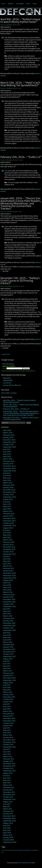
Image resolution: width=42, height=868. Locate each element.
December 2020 (9, 573)
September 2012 (10, 771)
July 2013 (7, 749)
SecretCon (7, 383)
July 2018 (7, 633)
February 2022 (9, 542)
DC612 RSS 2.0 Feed (9, 393)
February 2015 (9, 714)
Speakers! (11, 4)
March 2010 (8, 835)
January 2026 (8, 437)
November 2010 (9, 818)
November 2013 (9, 742)
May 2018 (7, 637)
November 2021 (9, 549)
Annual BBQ (20, 4)
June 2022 (7, 533)
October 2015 (8, 699)
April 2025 (7, 456)
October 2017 (8, 654)
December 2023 (9, 490)
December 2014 (9, 718)
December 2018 (9, 623)
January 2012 (8, 790)
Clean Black (28, 863)
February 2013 (9, 759)
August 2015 (8, 702)
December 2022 (9, 518)
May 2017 (7, 666)
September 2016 (10, 680)
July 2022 (7, 530)
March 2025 (8, 459)
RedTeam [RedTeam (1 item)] (29, 850)
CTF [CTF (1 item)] (2, 850)
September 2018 (10, 630)
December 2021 (9, 547)
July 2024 (7, 473)
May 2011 (7, 807)
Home (3, 4)
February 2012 (9, 787)
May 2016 (7, 690)
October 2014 (8, 723)
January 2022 (8, 545)
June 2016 (7, 687)
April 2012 (7, 783)
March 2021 (8, 566)
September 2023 (10, 497)
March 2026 (8, 433)
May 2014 (7, 730)
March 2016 (8, 692)
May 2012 (7, 780)
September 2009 (10, 842)
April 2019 (7, 614)
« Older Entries (6, 354)
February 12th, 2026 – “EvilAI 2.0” (21, 157)
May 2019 (7, 611)
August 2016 (8, 683)
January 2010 (8, 837)
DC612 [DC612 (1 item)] (5, 850)
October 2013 (8, 745)
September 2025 (10, 447)
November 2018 (9, 626)
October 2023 (8, 495)
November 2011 (9, 795)
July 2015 (7, 704)
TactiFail (9, 25)
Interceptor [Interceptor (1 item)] (9, 850)
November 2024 (9, 468)
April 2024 (7, 480)
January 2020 (8, 597)
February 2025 (9, 461)
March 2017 (8, 671)
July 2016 (7, 685)
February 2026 (9, 435)
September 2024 (10, 471)
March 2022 (8, 540)
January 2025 (8, 464)
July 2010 (7, 826)
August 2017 (8, 659)
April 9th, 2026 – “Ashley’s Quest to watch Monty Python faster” (20, 21)
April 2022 (7, 537)
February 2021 (9, 568)
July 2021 (7, 556)
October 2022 (9, 523)
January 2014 (8, 737)
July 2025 (7, 449)
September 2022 (10, 526)
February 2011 (9, 811)
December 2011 (9, 792)
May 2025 (7, 454)
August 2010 (8, 823)
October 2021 (8, 552)
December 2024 (9, 466)
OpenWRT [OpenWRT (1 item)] (19, 850)
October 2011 (8, 797)
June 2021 (7, 559)
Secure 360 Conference (12, 385)
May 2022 (7, 535)
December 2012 (9, 764)
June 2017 (7, 664)
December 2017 (9, 649)
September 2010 (10, 821)
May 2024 (7, 478)
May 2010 (7, 830)
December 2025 (9, 440)
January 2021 (8, 571)
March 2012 (8, 785)
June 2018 (7, 635)
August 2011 (8, 802)
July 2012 (7, 776)
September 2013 (9, 747)
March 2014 (8, 735)
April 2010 (7, 833)
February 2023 (9, 514)
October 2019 (8, 604)
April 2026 (7, 430)
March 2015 (8, 711)
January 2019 (8, 621)
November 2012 (9, 766)
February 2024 (9, 485)
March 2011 (8, 809)
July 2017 (7, 661)
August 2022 (8, 528)
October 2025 (9, 445)
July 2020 (7, 583)
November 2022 (9, 521)
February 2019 (9, 618)
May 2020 (7, 587)
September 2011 (9, 799)
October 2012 (8, 768)
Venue (28, 4)
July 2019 (7, 609)
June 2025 (7, 452)
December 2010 (9, 816)
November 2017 (9, 652)
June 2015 (7, 706)
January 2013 (8, 761)
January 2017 (8, 676)
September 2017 (10, 656)
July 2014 (7, 728)
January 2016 (8, 695)
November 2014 (9, 721)
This (6, 171)
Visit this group (8, 364)
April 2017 (7, 668)
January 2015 (8, 716)
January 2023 (8, 516)
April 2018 (7, 640)
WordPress (20, 863)
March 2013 (8, 757)
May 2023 (7, 506)
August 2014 (8, 726)
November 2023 (9, 492)
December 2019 (9, 599)
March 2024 (8, 483)
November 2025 (9, 442)
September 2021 (10, 554)
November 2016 (9, 678)
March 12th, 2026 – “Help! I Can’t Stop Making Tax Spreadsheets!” (20, 84)
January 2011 (8, 814)
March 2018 (8, 642)
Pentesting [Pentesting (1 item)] (24, 850)
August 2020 (8, 580)
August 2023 (8, 499)
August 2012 (8, 773)
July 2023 (7, 502)
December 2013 (9, 740)
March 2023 (8, 511)
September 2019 (10, 606)
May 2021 (7, 561)
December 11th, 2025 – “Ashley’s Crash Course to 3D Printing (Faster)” (20, 281)
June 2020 (7, 585)
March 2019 (8, 616)
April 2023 (7, 509)
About (35, 4)
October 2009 (9, 840)
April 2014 (7, 733)
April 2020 (7, 590)
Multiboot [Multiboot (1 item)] (14, 850)
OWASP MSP (8, 380)
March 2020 (8, 592)
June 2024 (7, 476)
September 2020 (10, 578)
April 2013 (7, 754)
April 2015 (7, 709)
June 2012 (7, 778)
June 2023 (7, 504)
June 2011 (7, 804)
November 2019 (9, 602)
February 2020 (9, 595)
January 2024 (8, 487)
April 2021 (7, 564)
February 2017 (9, 673)
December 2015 (9, 697)
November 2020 (10, 576)
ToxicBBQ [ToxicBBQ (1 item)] (34, 850)
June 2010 (7, 828)
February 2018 (9, 645)
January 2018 (8, 647)
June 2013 (7, 752)
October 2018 (8, 628)
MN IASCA (7, 378)
